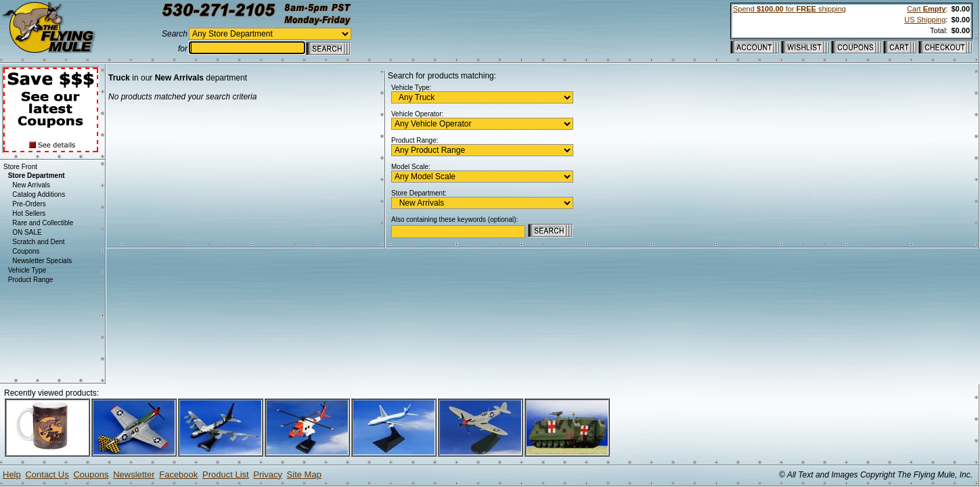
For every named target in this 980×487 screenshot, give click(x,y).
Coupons (26, 251)
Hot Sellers (29, 213)
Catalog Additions (39, 194)
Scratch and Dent (38, 242)
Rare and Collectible (43, 223)
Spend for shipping (789, 9)
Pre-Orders (29, 204)
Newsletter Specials (42, 261)
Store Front (20, 167)
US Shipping (925, 20)
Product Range (31, 280)
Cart (926, 9)
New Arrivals (31, 185)
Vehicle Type (27, 270)
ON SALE (27, 232)
